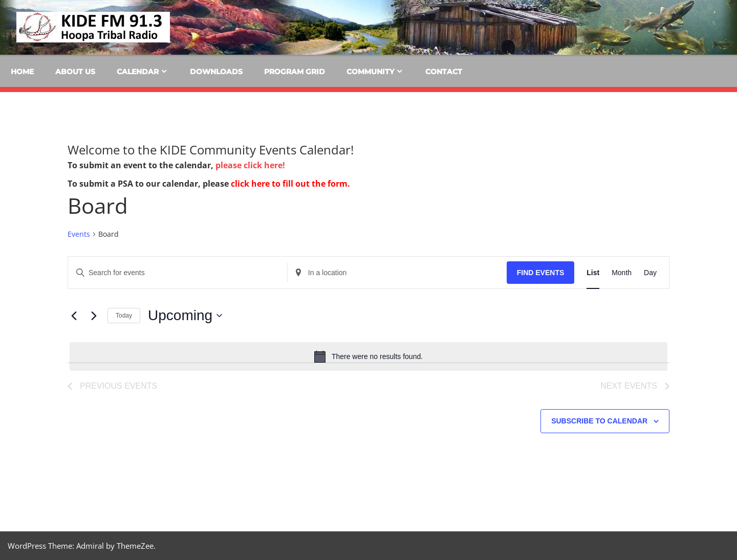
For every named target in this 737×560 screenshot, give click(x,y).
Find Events (541, 273)
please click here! (250, 165)
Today (124, 316)
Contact (444, 72)
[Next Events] (94, 316)
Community (370, 72)
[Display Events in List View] (593, 273)
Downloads (216, 72)
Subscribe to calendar (599, 421)
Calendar (138, 72)
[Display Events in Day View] (650, 273)
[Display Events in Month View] (622, 273)
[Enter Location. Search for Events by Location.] (397, 273)
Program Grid (295, 72)
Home (22, 72)
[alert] (368, 356)
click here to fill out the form (289, 184)
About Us (75, 72)
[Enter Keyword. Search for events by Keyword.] (178, 273)
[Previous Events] (74, 316)
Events (79, 234)
